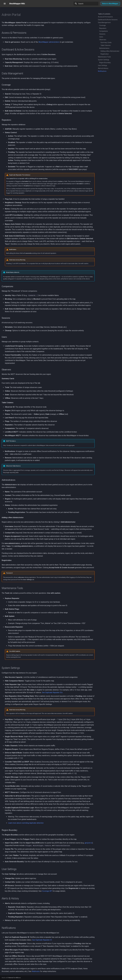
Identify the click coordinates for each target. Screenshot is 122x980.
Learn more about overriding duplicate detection (26, 823)
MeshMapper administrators (49, 42)
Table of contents (104, 14)
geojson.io (88, 843)
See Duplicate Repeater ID (42, 940)
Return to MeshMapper (110, 4)
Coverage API (47, 891)
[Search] (86, 4)
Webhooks (36, 971)
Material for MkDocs (15, 978)
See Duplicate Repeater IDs (52, 692)
